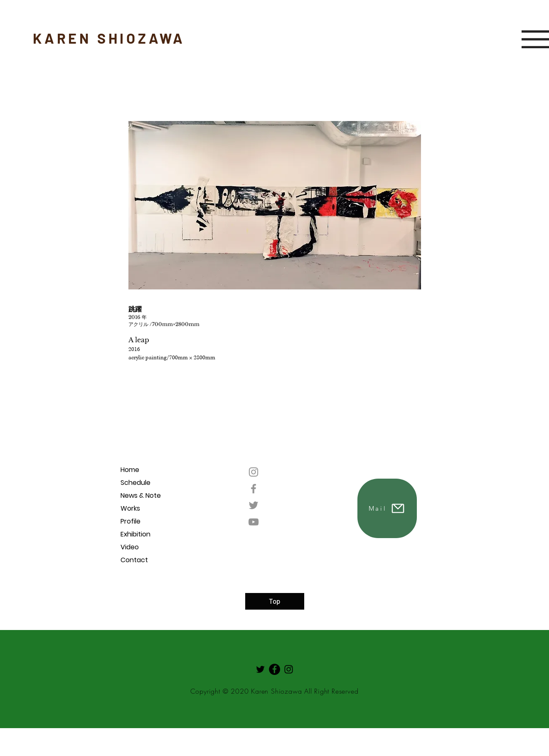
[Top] (275, 601)
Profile (130, 521)
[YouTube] (254, 522)
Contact (134, 560)
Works (130, 508)
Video (130, 547)
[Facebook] (254, 489)
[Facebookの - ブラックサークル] (274, 669)
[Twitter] (254, 505)
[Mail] (387, 508)
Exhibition (135, 534)
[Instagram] (254, 472)
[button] (535, 39)
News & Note (141, 495)
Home (130, 470)
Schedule (135, 483)
